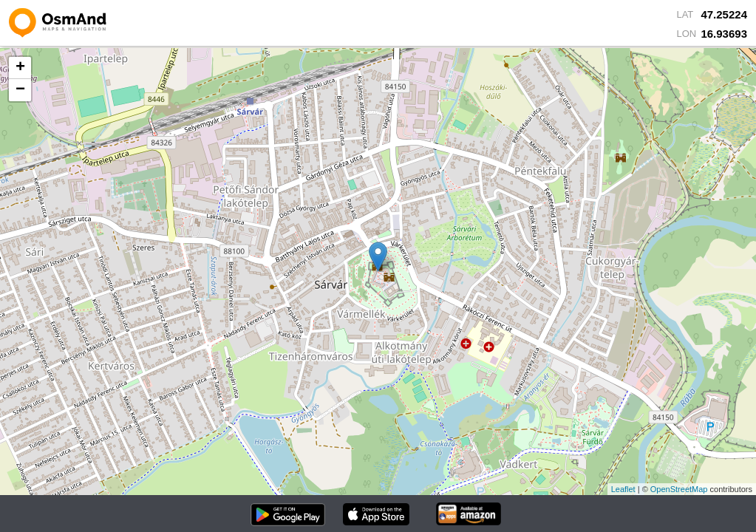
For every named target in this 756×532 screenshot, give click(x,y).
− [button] (20, 90)
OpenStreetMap (679, 489)
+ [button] (20, 68)
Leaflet (623, 489)
